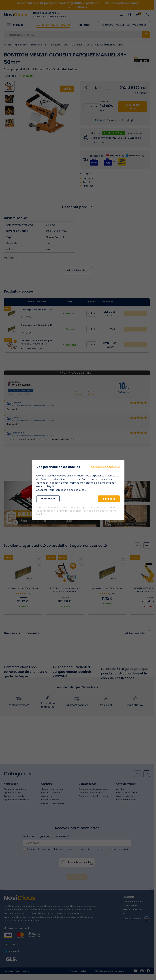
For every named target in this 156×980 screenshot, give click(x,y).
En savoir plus (48, 499)
